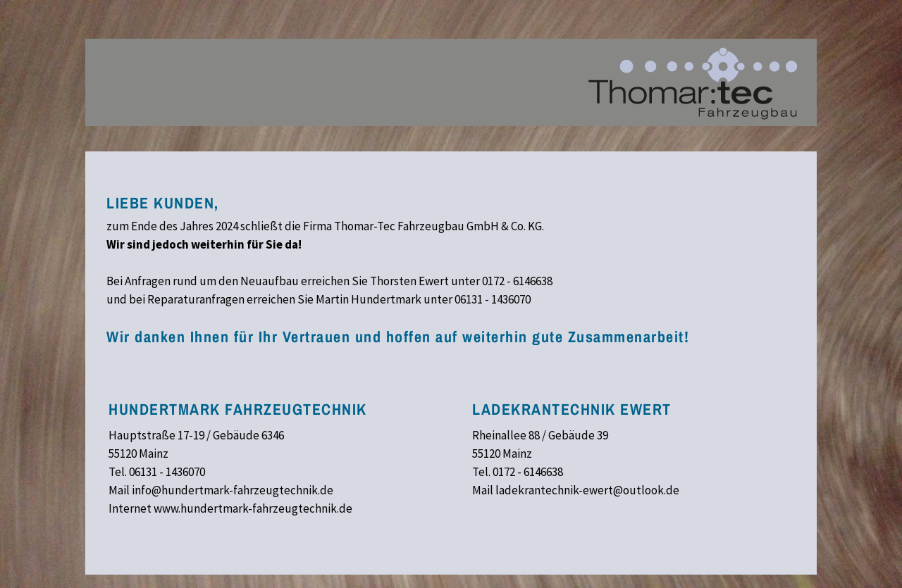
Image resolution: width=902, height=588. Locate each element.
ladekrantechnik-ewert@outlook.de (587, 490)
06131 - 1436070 (493, 299)
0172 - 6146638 (517, 281)
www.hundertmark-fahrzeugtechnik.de (253, 508)
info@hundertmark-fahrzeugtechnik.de (233, 490)
